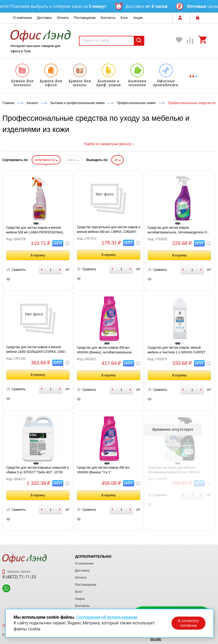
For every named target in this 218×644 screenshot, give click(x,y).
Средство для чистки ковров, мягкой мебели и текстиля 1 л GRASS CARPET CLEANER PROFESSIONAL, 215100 (177, 350)
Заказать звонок (16, 572)
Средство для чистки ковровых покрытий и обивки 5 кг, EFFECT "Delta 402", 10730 (38, 470)
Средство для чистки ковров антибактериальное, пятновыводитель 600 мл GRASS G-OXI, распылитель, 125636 (179, 230)
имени (73, 160)
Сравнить (16, 270)
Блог (124, 18)
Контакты (108, 18)
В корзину (38, 255)
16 (117, 160)
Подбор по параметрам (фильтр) (109, 144)
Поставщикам (85, 18)
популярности (46, 160)
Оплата (63, 18)
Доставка (44, 18)
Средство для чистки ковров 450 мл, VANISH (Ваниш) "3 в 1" (104, 470)
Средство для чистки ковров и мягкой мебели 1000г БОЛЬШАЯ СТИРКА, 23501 (36, 349)
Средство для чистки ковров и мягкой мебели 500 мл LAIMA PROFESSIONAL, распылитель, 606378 (35, 230)
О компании (22, 18)
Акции (138, 18)
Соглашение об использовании (107, 617)
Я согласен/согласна (188, 623)
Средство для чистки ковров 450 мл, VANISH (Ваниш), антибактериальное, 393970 (105, 350)
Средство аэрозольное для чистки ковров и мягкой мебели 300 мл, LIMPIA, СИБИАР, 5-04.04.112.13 (109, 230)
